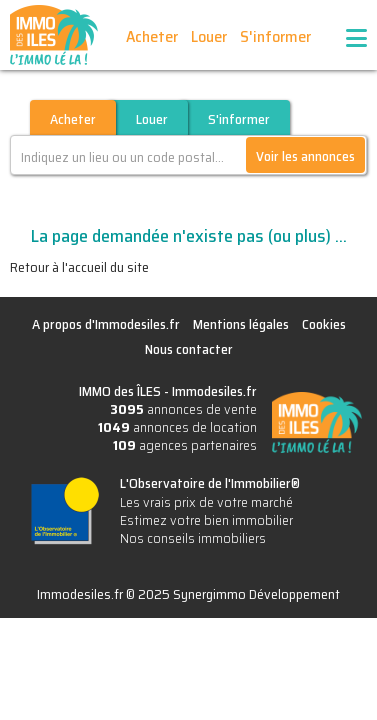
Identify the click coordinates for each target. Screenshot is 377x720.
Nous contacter (189, 349)
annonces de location (177, 427)
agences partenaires (185, 445)
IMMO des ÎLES (54, 35)
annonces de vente (183, 409)
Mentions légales (241, 324)
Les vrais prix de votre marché (206, 502)
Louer (209, 36)
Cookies (324, 324)
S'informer (275, 36)
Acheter (152, 36)
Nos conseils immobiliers (193, 538)
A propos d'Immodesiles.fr (106, 324)
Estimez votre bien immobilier (206, 520)
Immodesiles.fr (214, 391)
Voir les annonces (305, 156)
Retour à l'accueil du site (79, 267)
